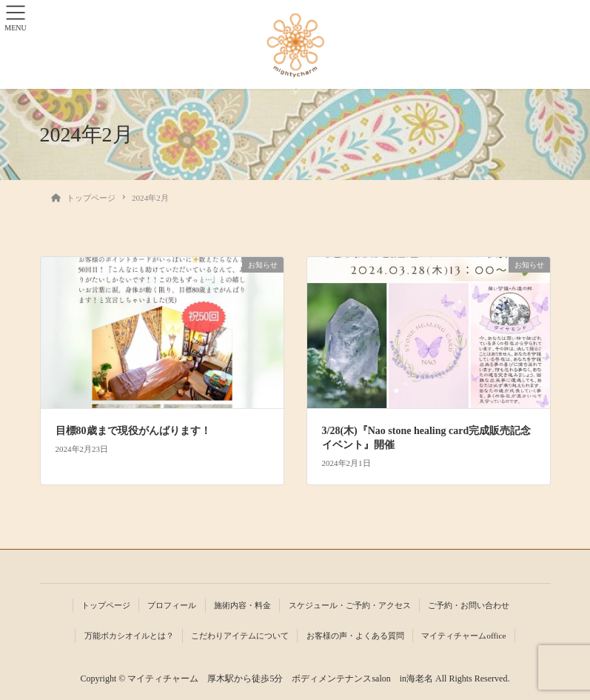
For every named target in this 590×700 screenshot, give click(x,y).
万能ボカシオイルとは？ (129, 636)
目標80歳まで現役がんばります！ (133, 431)
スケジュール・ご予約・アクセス (350, 605)
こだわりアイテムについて (240, 636)
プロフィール (172, 605)
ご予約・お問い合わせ (469, 605)
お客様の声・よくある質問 (355, 636)
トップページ (106, 605)
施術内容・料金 (242, 605)
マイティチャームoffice (463, 636)
